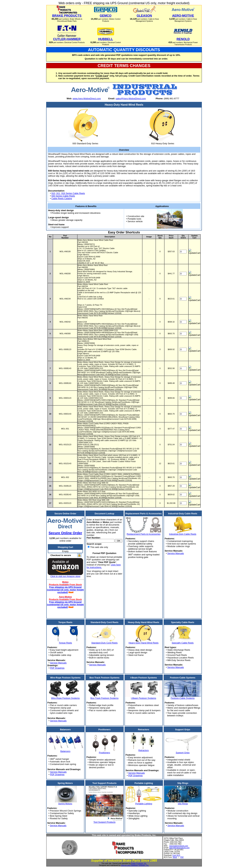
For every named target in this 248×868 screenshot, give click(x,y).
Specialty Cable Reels (183, 643)
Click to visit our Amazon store (65, 576)
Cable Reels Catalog (62, 198)
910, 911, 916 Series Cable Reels (68, 193)
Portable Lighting (144, 804)
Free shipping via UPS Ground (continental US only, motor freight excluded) (65, 590)
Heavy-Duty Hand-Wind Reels (144, 643)
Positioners (104, 753)
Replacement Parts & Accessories (144, 534)
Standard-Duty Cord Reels (104, 643)
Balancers (65, 751)
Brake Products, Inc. (139, 863)
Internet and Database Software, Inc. (135, 865)
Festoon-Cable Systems (183, 698)
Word (175, 857)
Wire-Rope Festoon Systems (65, 698)
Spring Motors (65, 804)
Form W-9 (176, 855)
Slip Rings (183, 804)
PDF (182, 857)
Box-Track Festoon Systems (104, 698)
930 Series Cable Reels (63, 196)
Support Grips (183, 753)
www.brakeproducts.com (179, 846)
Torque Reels (65, 643)
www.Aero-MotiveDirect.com (87, 99)
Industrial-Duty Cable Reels (183, 534)
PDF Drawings (57, 668)
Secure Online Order (65, 533)
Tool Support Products (105, 822)
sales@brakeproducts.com (179, 848)
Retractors (144, 750)
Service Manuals (176, 553)
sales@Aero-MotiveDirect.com (131, 99)
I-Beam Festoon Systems (144, 698)
